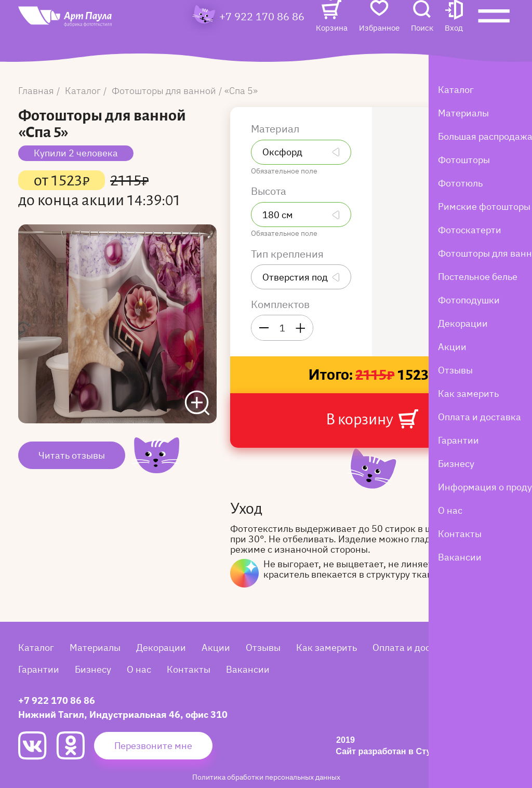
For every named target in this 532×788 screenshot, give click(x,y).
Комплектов (280, 304)
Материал (276, 129)
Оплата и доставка (414, 647)
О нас (139, 669)
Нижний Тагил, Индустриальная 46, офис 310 (123, 714)
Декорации (161, 647)
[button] (454, 35)
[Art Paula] (86, 37)
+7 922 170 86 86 (262, 34)
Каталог (36, 647)
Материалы (95, 647)
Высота (270, 191)
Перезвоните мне (153, 746)
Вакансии (248, 669)
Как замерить (327, 647)
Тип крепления (289, 254)
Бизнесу (93, 669)
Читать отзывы (72, 455)
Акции (216, 647)
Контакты (189, 669)
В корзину (372, 419)
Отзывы (263, 647)
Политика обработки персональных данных (266, 777)
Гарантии (39, 669)
